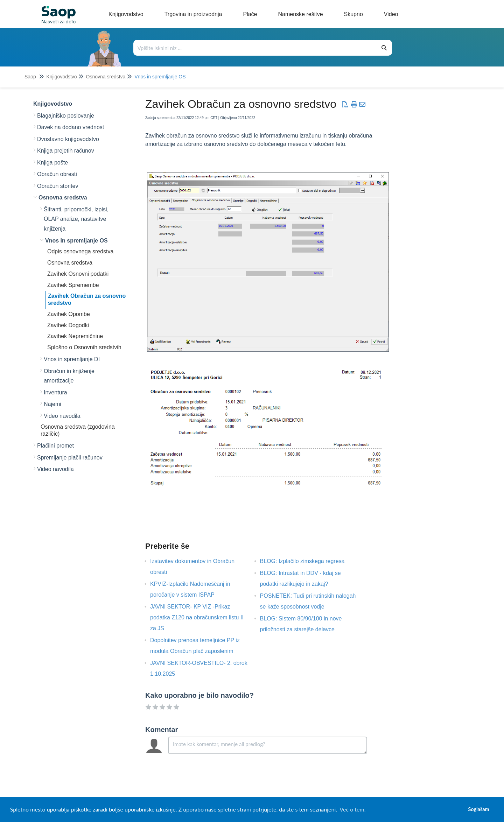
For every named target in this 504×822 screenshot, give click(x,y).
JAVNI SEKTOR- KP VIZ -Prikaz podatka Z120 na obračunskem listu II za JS (197, 617)
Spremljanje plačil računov (70, 458)
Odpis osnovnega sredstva (80, 251)
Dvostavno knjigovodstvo (68, 139)
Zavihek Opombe (69, 314)
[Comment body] (268, 745)
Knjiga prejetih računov (66, 151)
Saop (30, 77)
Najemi (52, 404)
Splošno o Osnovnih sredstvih (84, 347)
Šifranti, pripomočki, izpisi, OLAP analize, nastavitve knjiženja (76, 219)
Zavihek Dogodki (68, 325)
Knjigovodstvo (61, 77)
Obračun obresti (57, 174)
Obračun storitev (58, 186)
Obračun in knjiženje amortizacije (69, 376)
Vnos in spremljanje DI (72, 359)
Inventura (55, 392)
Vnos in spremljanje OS (160, 77)
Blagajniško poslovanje (66, 116)
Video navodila (62, 416)
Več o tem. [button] (352, 809)
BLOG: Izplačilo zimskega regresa (308, 561)
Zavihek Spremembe (73, 285)
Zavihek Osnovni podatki (78, 274)
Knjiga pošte (52, 163)
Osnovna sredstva (106, 77)
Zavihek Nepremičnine (75, 336)
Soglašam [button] (478, 809)
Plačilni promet (55, 446)
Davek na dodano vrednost (71, 127)
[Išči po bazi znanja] (255, 48)
